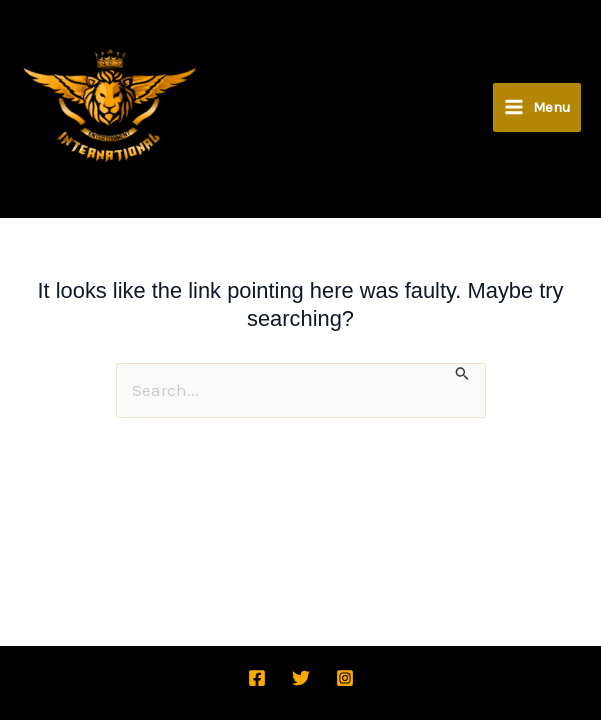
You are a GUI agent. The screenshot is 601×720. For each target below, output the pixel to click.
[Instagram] (345, 678)
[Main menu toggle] (537, 154)
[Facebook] (257, 678)
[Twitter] (301, 678)
